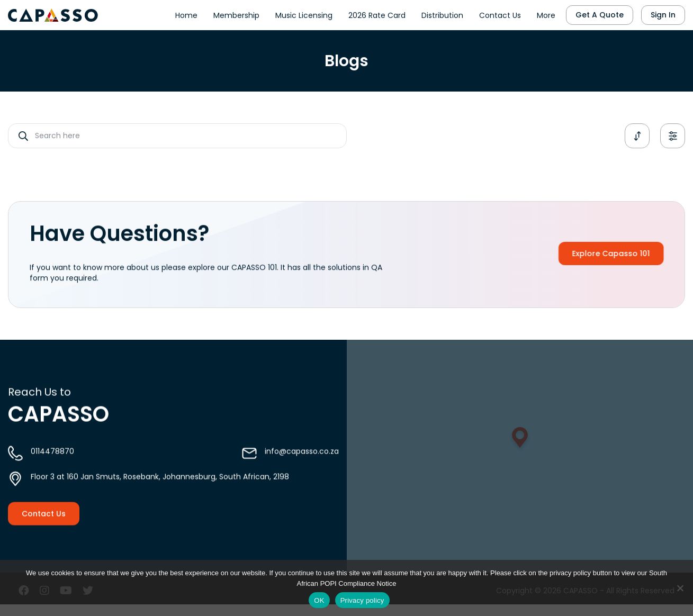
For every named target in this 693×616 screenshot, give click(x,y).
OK (319, 600)
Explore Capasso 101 (621, 253)
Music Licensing (304, 14)
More (546, 14)
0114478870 (52, 458)
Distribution (442, 14)
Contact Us (500, 14)
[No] (680, 588)
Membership (236, 14)
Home (186, 14)
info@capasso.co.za (302, 458)
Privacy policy (362, 600)
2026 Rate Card (377, 14)
